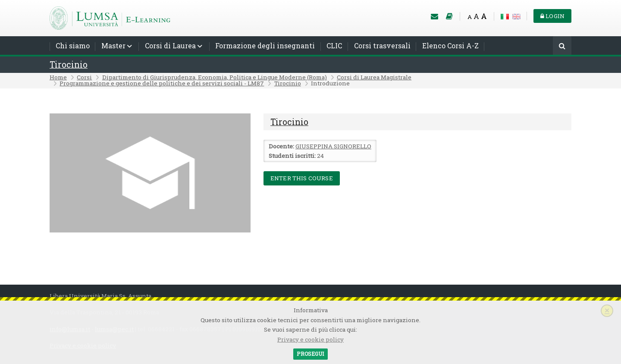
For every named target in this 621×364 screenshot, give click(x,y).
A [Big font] (484, 16)
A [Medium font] (476, 16)
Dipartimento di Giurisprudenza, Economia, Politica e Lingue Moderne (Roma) (215, 77)
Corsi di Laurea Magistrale (374, 77)
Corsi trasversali (382, 45)
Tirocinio (69, 64)
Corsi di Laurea (170, 45)
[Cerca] (562, 46)
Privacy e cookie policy (310, 339)
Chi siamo (73, 45)
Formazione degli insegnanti (265, 45)
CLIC (334, 45)
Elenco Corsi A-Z (450, 45)
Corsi (84, 77)
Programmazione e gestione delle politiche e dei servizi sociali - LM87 (162, 83)
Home (58, 77)
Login (552, 16)
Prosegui (310, 354)
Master (113, 45)
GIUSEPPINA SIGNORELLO (333, 146)
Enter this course (302, 178)
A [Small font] (470, 17)
